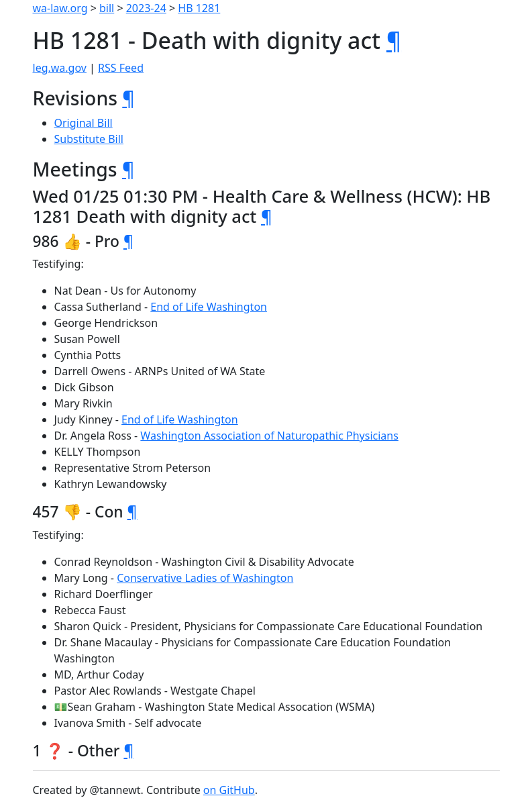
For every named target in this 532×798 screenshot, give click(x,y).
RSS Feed (121, 68)
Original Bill (84, 123)
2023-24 (146, 8)
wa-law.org (60, 8)
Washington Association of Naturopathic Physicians (269, 436)
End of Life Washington (209, 307)
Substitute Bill (89, 139)
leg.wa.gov (60, 68)
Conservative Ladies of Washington (205, 578)
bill (107, 8)
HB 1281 (199, 8)
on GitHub (229, 790)
